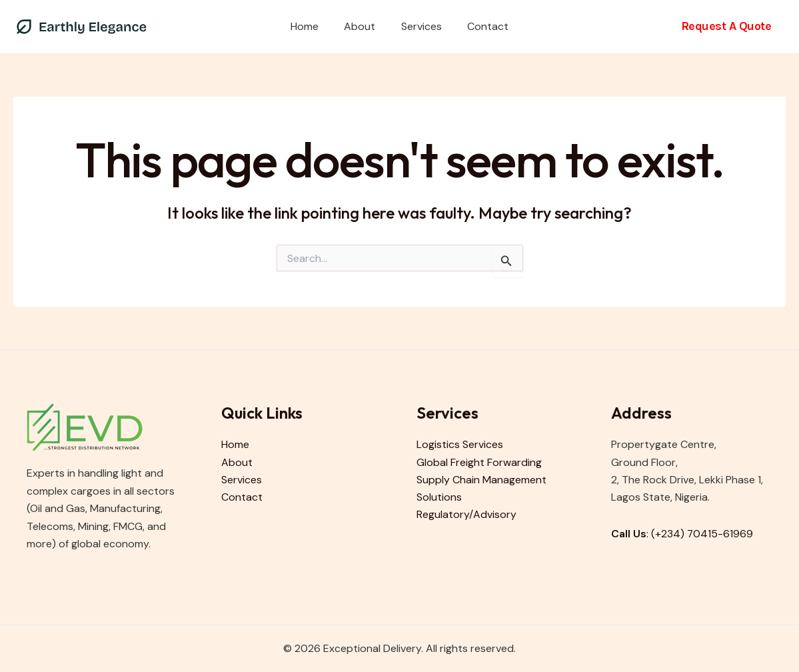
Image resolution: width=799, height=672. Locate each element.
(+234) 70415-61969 (702, 534)
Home (311, 26)
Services (419, 26)
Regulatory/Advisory (466, 515)
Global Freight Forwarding (479, 462)
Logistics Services (460, 444)
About (362, 26)
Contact (482, 26)
